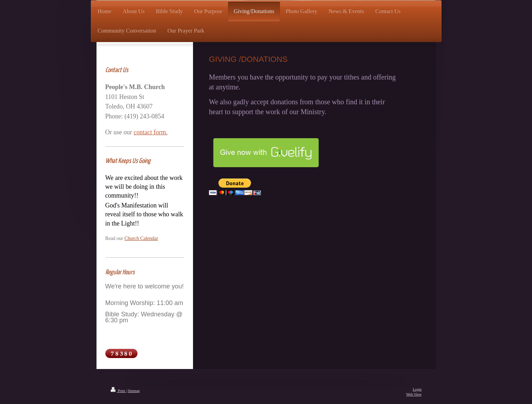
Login (417, 389)
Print (118, 391)
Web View (414, 394)
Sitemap (134, 391)
